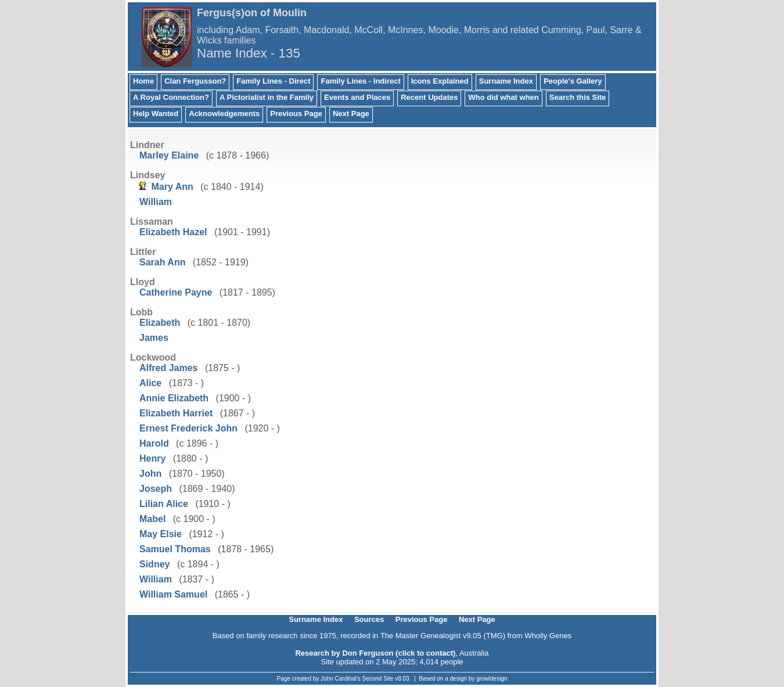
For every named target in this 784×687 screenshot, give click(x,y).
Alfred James (169, 368)
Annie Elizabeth (174, 398)
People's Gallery (573, 81)
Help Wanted (156, 114)
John (150, 474)
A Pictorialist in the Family (267, 97)
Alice (150, 383)
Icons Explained (440, 81)
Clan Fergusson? (195, 81)
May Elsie (161, 534)
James (154, 338)
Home (143, 81)
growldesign (492, 679)
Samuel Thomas (175, 549)
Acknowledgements (224, 114)
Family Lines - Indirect (360, 81)
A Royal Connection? (171, 97)
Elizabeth (160, 323)
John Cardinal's (341, 679)
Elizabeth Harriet (176, 413)
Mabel (152, 519)
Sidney (154, 564)
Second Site (378, 679)
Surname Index (506, 81)
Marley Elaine (169, 155)
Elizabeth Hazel (173, 232)
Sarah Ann (162, 262)
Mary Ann (172, 187)
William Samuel (173, 594)
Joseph (156, 489)
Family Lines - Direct (273, 81)
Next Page (351, 114)
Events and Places (357, 97)
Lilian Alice (164, 504)
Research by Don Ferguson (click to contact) (375, 653)
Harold (154, 443)
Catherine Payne (176, 292)
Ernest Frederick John (188, 428)
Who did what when (503, 97)
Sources (369, 619)
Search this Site (578, 97)
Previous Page (296, 114)
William (156, 202)
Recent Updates (429, 97)
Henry (152, 458)
